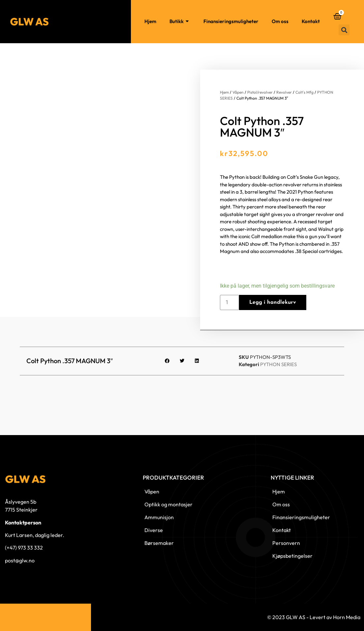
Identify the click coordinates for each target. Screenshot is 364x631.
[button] (344, 30)
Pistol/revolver (260, 92)
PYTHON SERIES (278, 364)
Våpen (238, 92)
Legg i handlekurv (273, 302)
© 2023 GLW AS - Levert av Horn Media (314, 617)
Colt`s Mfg (304, 92)
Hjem (150, 21)
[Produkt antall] (229, 302)
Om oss (280, 21)
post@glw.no (20, 560)
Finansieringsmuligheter (231, 21)
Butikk (180, 22)
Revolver (284, 92)
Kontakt (311, 21)
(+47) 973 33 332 (24, 548)
